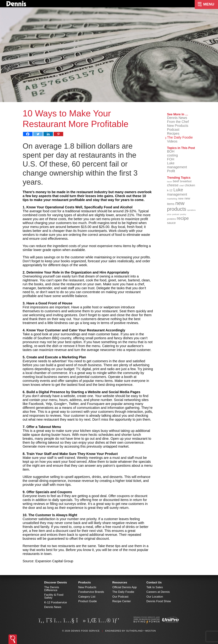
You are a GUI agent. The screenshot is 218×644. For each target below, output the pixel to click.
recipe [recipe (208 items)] (183, 218)
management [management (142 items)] (177, 194)
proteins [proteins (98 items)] (172, 219)
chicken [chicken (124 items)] (190, 185)
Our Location (155, 597)
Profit (171, 171)
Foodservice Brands (91, 592)
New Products (178, 126)
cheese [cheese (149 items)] (173, 185)
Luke (171, 163)
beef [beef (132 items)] (176, 181)
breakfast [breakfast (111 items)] (186, 181)
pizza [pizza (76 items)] (169, 214)
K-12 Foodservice (56, 602)
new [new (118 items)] (181, 198)
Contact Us (154, 582)
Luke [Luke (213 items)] (178, 190)
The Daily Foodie (180, 137)
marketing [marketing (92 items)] (172, 199)
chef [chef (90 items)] (182, 186)
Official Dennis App (125, 587)
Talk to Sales (155, 587)
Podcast (173, 130)
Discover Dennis (56, 582)
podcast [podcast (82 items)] (176, 214)
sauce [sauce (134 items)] (171, 223)
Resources (120, 582)
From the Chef (178, 122)
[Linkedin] (48, 134)
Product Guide (88, 601)
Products (85, 582)
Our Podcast (120, 597)
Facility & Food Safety (54, 596)
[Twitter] (38, 134)
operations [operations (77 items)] (191, 210)
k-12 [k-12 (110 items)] (170, 190)
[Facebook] (28, 134)
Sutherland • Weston (141, 631)
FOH (171, 159)
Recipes (173, 133)
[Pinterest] (58, 134)
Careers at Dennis (158, 592)
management (177, 167)
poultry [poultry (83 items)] (183, 214)
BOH (171, 151)
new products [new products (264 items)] (177, 206)
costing (172, 155)
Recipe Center (122, 601)
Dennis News (177, 118)
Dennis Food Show (159, 601)
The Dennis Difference (52, 589)
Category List (87, 597)
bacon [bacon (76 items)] (170, 182)
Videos (172, 141)
